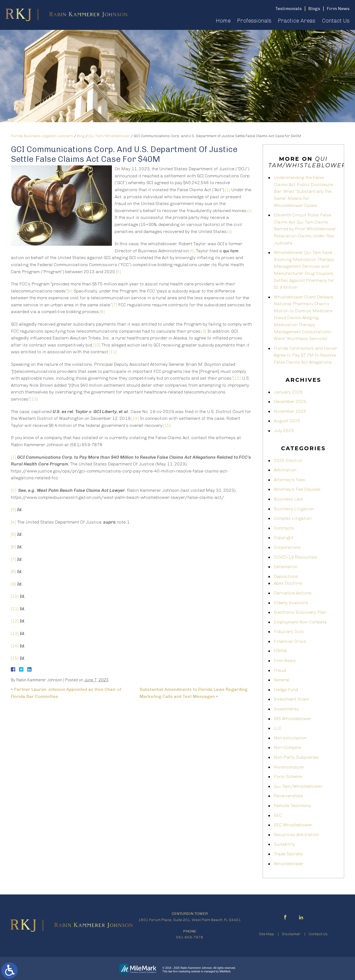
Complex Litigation (293, 518)
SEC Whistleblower (293, 825)
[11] (113, 352)
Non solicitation (290, 738)
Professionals (254, 21)
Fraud (280, 670)
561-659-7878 (190, 937)
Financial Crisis (290, 641)
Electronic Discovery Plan (300, 612)
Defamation (286, 567)
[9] (204, 331)
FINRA (280, 651)
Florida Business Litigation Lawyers (42, 136)
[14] (135, 418)
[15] (167, 425)
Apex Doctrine (288, 583)
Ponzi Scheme (288, 776)
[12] (237, 378)
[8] (102, 312)
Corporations (287, 547)
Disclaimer (291, 934)
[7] (114, 305)
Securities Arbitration (296, 835)
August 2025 (287, 421)
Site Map (266, 934)
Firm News (285, 661)
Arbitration (285, 470)
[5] (119, 272)
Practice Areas (297, 21)
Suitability (284, 844)
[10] (97, 345)
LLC (278, 728)
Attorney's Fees (290, 480)
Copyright (284, 538)
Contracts (284, 528)
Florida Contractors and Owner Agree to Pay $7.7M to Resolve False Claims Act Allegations (305, 355)
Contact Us (336, 21)
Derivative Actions (293, 593)
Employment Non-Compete (300, 622)
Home (223, 21)
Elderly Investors (291, 603)
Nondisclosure (289, 767)
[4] (192, 251)
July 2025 (284, 431)
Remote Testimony (292, 806)
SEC (278, 815)
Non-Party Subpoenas (296, 757)
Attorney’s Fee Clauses (297, 489)
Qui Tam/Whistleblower (109, 136)
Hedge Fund (286, 690)
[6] (70, 291)
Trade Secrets (288, 854)
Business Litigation (294, 509)
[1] (227, 190)
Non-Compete (288, 747)
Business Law (288, 499)
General (282, 680)
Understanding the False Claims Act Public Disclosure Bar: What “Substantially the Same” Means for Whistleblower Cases (303, 191)
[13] (34, 399)
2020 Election (288, 460)
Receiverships (288, 796)
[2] (13, 490)
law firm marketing (179, 971)
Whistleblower (288, 864)
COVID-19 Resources (295, 557)
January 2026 (288, 392)
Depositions (286, 576)
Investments (286, 709)
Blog (81, 136)
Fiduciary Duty (289, 631)
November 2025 (290, 411)
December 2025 (290, 401)
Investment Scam (291, 699)
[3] (13, 510)
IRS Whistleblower (293, 719)
